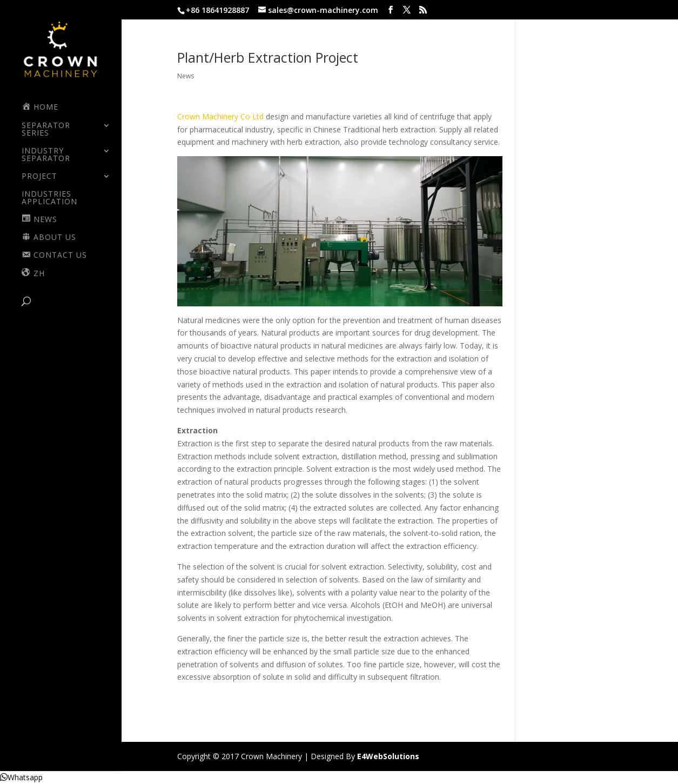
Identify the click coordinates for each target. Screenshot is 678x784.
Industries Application (49, 198)
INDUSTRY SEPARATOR (46, 155)
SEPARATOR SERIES (46, 130)
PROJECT (39, 177)
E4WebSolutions (388, 756)
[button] (21, 777)
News (186, 76)
